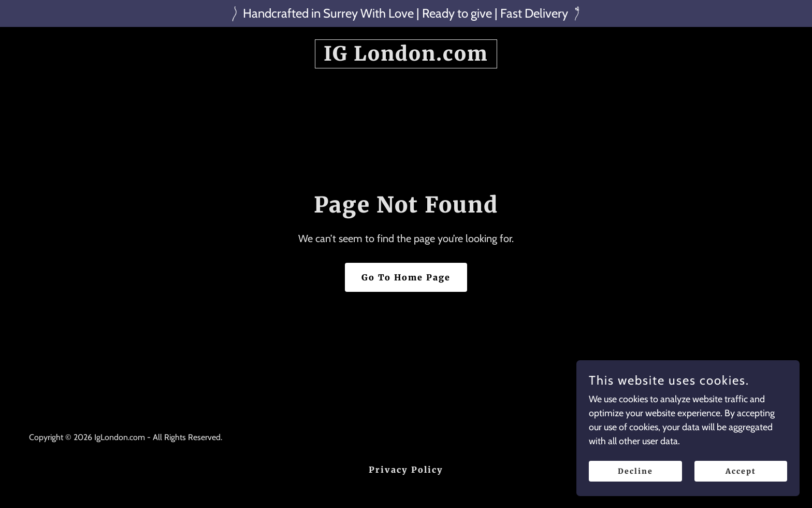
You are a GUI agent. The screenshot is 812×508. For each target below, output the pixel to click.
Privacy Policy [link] (406, 470)
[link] (406, 58)
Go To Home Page (406, 277)
